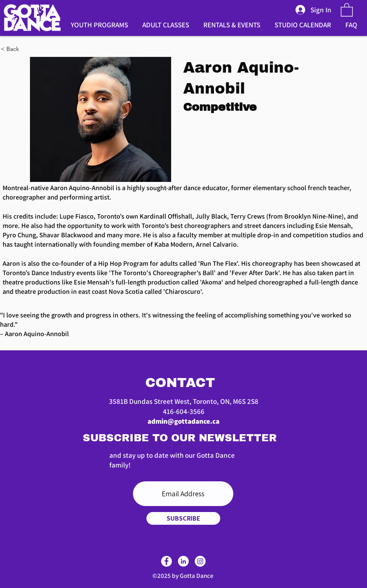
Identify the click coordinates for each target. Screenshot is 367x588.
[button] (347, 9)
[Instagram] (200, 561)
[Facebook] (166, 561)
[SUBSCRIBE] (183, 518)
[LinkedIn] (183, 561)
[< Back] (25, 49)
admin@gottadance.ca (183, 421)
